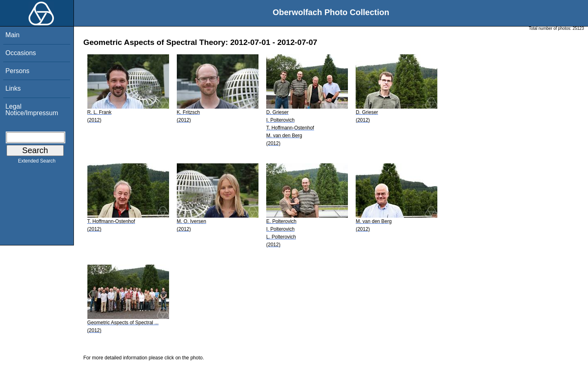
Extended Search (37, 163)
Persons (17, 71)
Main (12, 35)
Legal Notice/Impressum (32, 110)
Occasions (21, 53)
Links (13, 88)
